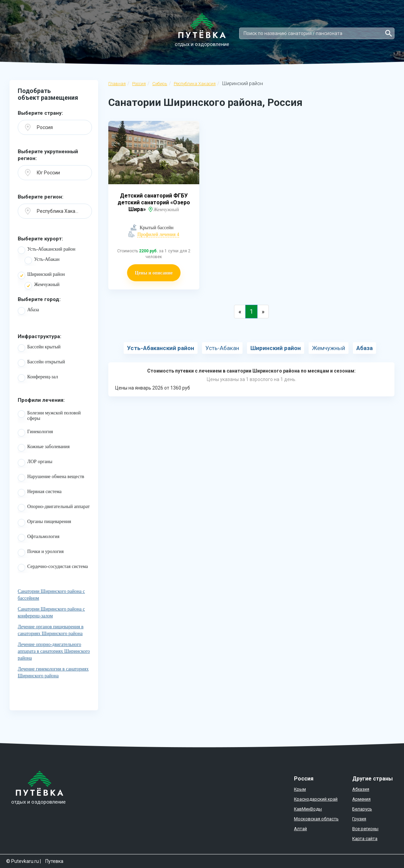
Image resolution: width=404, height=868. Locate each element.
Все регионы (365, 829)
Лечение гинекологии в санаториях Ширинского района (53, 672)
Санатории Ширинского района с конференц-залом (51, 612)
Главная (117, 84)
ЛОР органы (35, 463)
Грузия (359, 819)
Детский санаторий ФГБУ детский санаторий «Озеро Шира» (154, 202)
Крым (300, 789)
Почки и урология (41, 553)
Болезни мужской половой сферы (49, 416)
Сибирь (160, 84)
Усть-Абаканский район (46, 250)
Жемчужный (42, 286)
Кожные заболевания (44, 448)
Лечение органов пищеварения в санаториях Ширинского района (51, 630)
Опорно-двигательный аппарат (54, 508)
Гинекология (35, 433)
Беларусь (362, 809)
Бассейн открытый (41, 363)
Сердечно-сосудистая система (53, 568)
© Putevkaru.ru (22, 861)
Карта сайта (365, 839)
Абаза (28, 311)
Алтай (300, 829)
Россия (139, 84)
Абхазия (361, 789)
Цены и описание (154, 273)
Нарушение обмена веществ (51, 478)
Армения (361, 799)
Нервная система (40, 493)
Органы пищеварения (44, 523)
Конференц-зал (38, 378)
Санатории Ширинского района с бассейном (51, 595)
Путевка (54, 861)
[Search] (317, 33)
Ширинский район (41, 275)
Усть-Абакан (42, 261)
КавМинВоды (308, 809)
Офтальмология (39, 538)
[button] (55, 127)
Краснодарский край (316, 799)
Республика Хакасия (195, 84)
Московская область (316, 819)
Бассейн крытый (39, 348)
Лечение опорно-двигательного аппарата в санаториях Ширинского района (54, 651)
